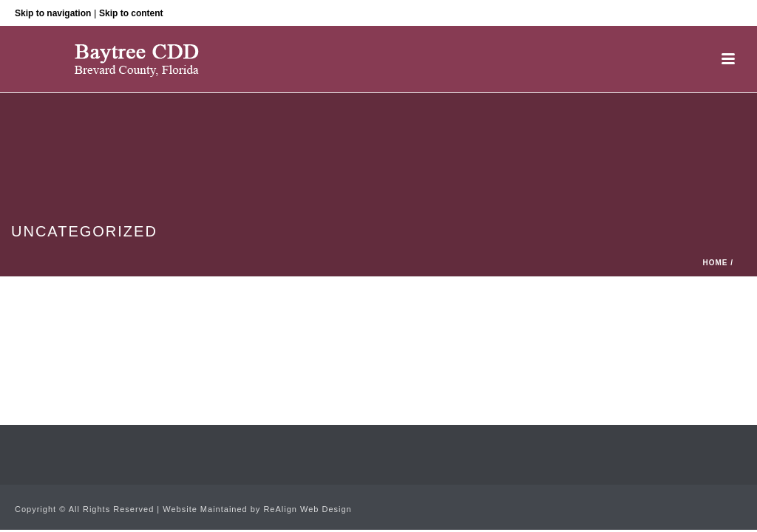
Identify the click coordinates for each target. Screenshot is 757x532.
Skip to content (131, 13)
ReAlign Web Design (307, 509)
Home (715, 263)
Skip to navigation (53, 13)
